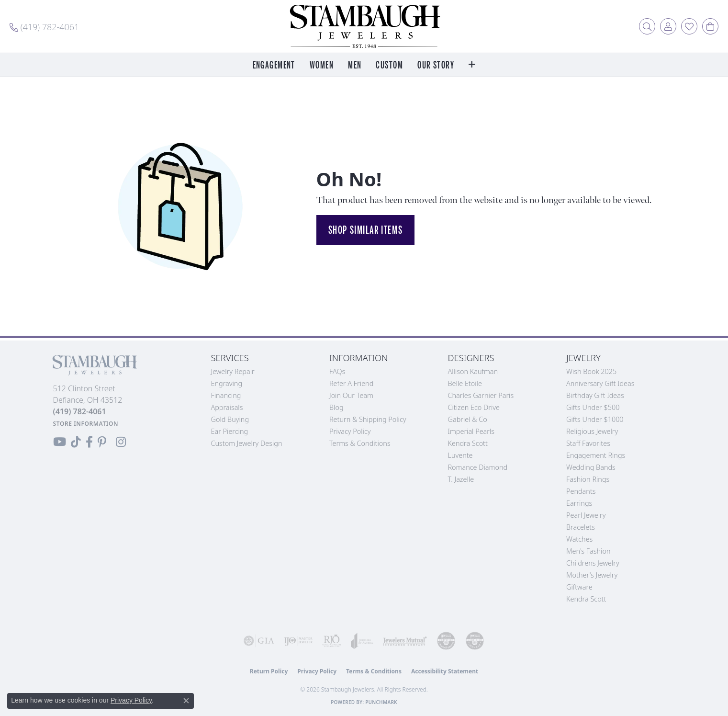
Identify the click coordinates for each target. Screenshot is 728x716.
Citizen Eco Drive (474, 407)
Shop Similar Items (366, 230)
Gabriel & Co (468, 419)
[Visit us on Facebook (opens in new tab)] (89, 442)
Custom (389, 65)
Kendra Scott (468, 443)
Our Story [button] (436, 65)
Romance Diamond (478, 467)
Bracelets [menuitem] (581, 527)
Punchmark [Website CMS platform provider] (381, 702)
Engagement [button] (274, 65)
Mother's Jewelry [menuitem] (592, 575)
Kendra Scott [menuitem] (586, 599)
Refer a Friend (351, 383)
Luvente (460, 455)
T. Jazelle (461, 479)
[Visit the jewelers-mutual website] (405, 641)
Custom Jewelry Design (247, 443)
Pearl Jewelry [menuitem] (586, 515)
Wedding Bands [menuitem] (591, 467)
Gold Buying (230, 419)
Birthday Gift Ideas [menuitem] (595, 395)
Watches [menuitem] (579, 539)
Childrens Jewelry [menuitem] (593, 563)
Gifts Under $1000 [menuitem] (595, 419)
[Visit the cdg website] (446, 641)
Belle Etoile (465, 383)
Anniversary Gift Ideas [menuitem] (600, 383)
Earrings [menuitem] (579, 503)
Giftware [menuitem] (579, 587)
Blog (336, 407)
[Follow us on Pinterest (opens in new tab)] (102, 442)
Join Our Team (351, 395)
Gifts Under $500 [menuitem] (593, 407)
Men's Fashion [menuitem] (588, 551)
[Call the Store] (80, 411)
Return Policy (269, 671)
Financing (226, 395)
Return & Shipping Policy (368, 419)
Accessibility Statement (445, 671)
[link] (44, 26)
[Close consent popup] (186, 701)
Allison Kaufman (473, 371)
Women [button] (322, 65)
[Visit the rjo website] (332, 641)
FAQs (337, 371)
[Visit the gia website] (259, 641)
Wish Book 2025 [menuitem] (591, 371)
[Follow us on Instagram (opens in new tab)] (121, 442)
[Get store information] (86, 424)
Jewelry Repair (233, 371)
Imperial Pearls (471, 431)
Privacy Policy (350, 431)
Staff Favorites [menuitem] (588, 443)
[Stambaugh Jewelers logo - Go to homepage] (364, 26)
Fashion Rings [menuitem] (588, 479)
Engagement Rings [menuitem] (596, 455)
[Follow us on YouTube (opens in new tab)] (60, 442)
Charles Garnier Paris (481, 395)
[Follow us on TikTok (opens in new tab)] (76, 442)
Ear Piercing (230, 431)
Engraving (227, 383)
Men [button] (355, 65)
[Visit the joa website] (362, 641)
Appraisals (227, 407)
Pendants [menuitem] (581, 491)
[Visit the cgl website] (475, 641)
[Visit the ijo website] (298, 641)
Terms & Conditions (360, 443)
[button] (647, 26)
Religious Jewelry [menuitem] (592, 431)
